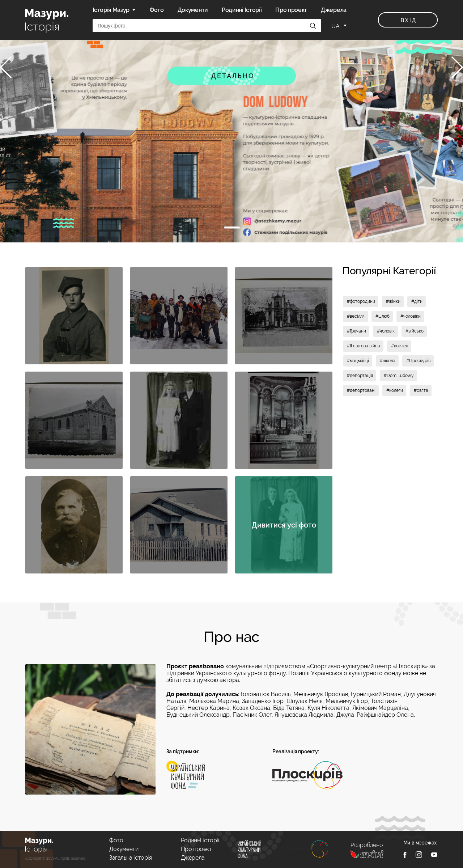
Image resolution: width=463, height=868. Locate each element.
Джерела (334, 10)
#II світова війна (364, 346)
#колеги (395, 390)
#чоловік (386, 331)
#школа (388, 361)
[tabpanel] (231, 141)
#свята (421, 390)
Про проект (291, 10)
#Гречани (356, 331)
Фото (157, 10)
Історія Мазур (111, 10)
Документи (193, 10)
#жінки (393, 301)
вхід (409, 20)
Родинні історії (200, 840)
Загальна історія (131, 858)
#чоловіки (411, 316)
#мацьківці (358, 361)
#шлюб (383, 316)
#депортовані (361, 390)
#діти (417, 301)
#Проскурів (418, 361)
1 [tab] (231, 227)
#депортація (360, 376)
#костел (400, 346)
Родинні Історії (242, 10)
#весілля (356, 316)
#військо (415, 331)
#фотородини (361, 301)
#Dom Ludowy (399, 376)
